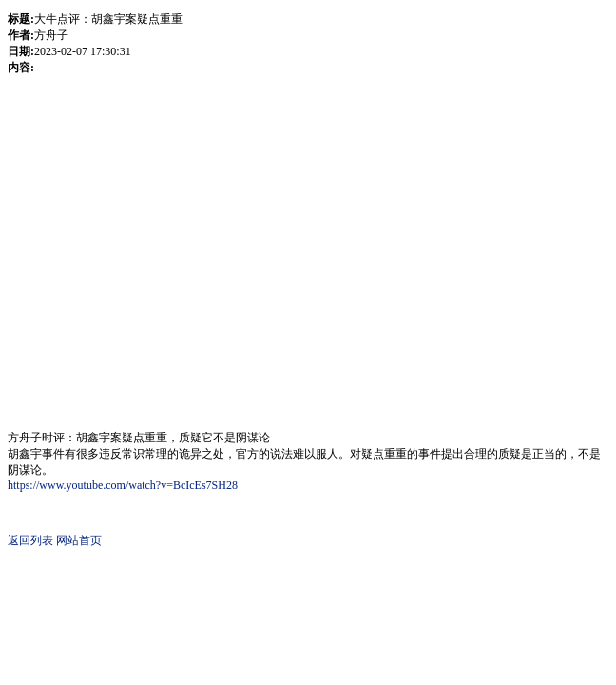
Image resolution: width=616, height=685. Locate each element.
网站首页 (79, 540)
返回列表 (30, 540)
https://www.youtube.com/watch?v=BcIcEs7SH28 (123, 485)
